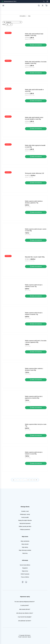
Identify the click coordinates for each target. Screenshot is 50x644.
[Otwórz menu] (3, 6)
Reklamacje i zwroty (25, 514)
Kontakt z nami (25, 511)
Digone (29, 637)
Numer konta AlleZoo (25, 565)
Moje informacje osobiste (25, 550)
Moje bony (25, 553)
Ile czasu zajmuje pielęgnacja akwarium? (25, 602)
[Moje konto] (43, 6)
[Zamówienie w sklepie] (12, 22)
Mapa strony (25, 571)
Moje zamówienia (25, 541)
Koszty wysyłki (25, 517)
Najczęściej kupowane (25, 523)
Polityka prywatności (25, 529)
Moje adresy (25, 547)
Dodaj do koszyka (36, 45)
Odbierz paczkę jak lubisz (25, 526)
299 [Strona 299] (34, 480)
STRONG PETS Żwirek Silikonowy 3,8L (34, 173)
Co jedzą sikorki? (25, 605)
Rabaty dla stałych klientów (25, 520)
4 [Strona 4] (22, 480)
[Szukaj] (39, 6)
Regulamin (25, 568)
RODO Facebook (25, 574)
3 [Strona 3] (19, 480)
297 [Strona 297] (28, 480)
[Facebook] (47, 2)
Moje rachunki (25, 544)
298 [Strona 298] (31, 480)
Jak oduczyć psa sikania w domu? (25, 613)
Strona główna (23, 16)
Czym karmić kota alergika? (25, 617)
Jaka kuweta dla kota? (25, 609)
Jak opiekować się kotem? (25, 621)
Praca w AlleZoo (25, 577)
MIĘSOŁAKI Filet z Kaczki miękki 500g (35, 257)
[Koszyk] (46, 6)
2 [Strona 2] (16, 480)
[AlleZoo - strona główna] (9, 6)
